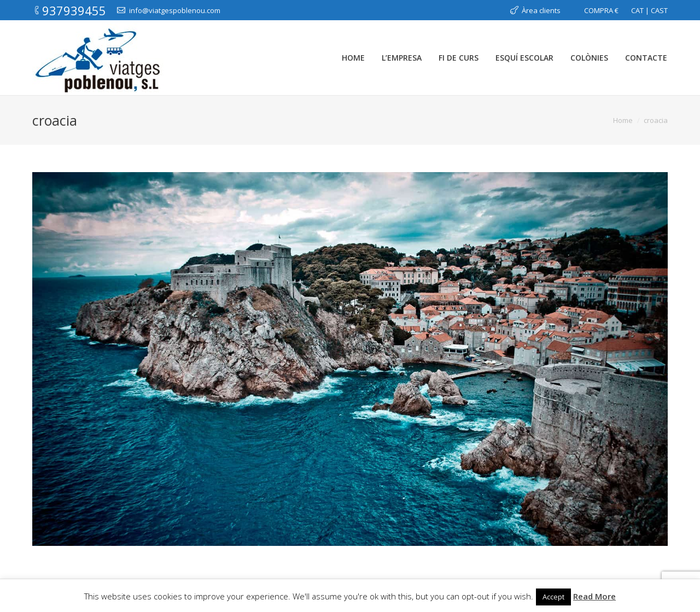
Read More (594, 596)
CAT (637, 10)
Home (623, 120)
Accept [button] (553, 597)
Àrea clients (541, 10)
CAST (659, 10)
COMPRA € (601, 10)
